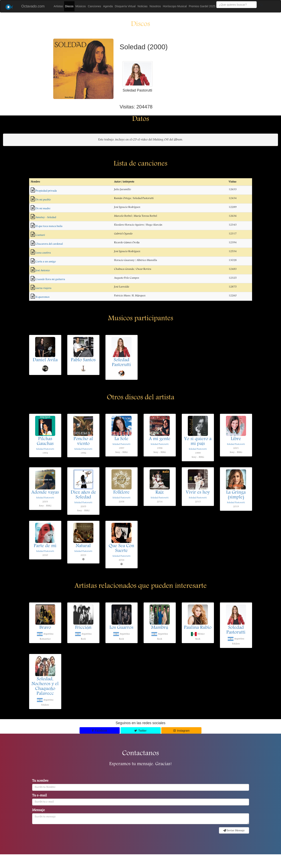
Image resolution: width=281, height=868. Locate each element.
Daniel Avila (45, 360)
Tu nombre (40, 781)
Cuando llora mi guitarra (50, 279)
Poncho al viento (83, 442)
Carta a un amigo (46, 262)
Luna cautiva (43, 253)
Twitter (140, 731)
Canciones (94, 6)
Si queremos (42, 297)
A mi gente (160, 439)
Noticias (143, 6)
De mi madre (43, 209)
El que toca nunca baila (49, 226)
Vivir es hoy (198, 493)
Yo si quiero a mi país (198, 442)
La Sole (121, 439)
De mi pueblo (43, 200)
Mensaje (38, 810)
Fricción (83, 628)
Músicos (81, 6)
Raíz (160, 493)
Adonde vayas (45, 493)
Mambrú (160, 628)
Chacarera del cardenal (49, 244)
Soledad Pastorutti (121, 363)
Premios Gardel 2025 (202, 6)
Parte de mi (45, 546)
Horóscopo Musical (175, 6)
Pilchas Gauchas (45, 442)
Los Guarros (121, 628)
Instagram (181, 731)
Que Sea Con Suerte (121, 549)
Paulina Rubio (198, 628)
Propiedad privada (46, 191)
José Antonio (43, 271)
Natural (83, 546)
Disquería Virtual (125, 6)
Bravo (45, 628)
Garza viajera (43, 288)
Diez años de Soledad (83, 495)
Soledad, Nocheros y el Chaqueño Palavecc (45, 687)
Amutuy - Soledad (46, 217)
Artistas (58, 6)
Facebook (100, 731)
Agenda (108, 6)
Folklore (121, 493)
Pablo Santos (83, 360)
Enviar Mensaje (234, 831)
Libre (236, 439)
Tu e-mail (39, 796)
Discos (69, 6)
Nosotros (155, 6)
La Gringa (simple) (236, 495)
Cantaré (40, 235)
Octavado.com (33, 6)
